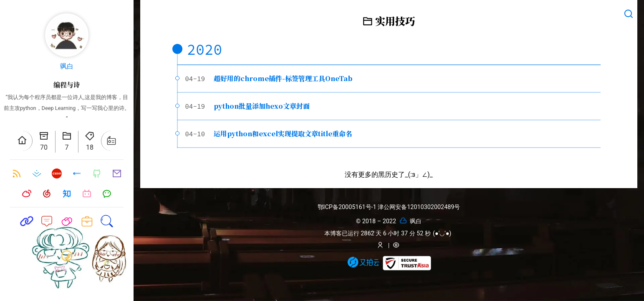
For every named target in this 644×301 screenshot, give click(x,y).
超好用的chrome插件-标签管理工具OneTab (283, 78)
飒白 (67, 66)
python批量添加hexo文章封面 (262, 106)
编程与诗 (67, 85)
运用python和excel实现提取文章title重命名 (283, 134)
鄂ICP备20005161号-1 (348, 207)
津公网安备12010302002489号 (419, 207)
